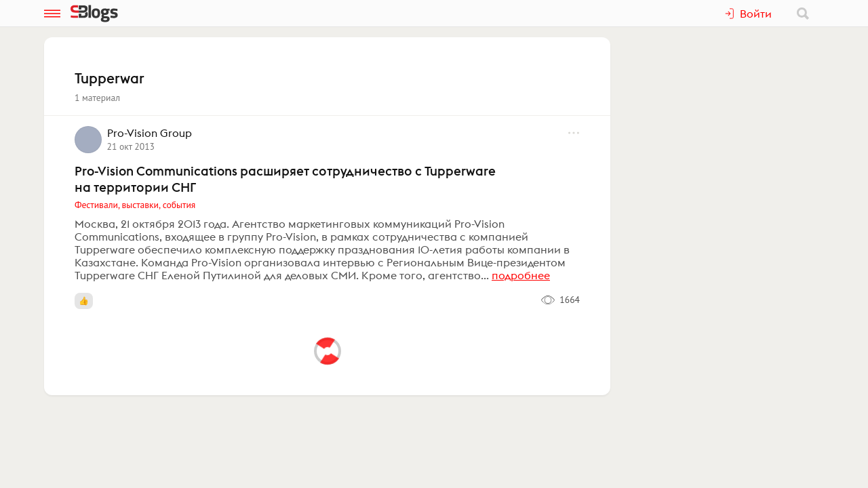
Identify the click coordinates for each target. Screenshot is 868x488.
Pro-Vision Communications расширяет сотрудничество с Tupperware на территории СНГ (285, 179)
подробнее (521, 275)
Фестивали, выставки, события (135, 205)
